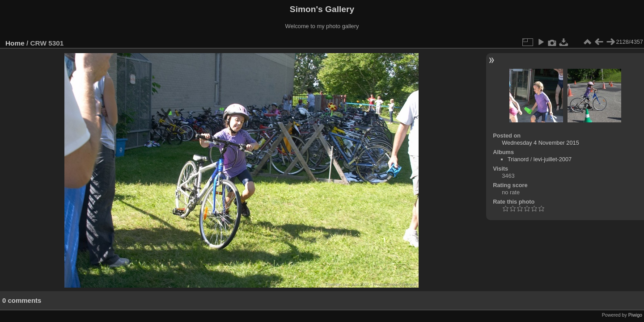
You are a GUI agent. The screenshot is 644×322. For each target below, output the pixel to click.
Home (15, 43)
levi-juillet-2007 (553, 159)
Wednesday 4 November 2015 (540, 143)
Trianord (518, 159)
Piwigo (635, 315)
